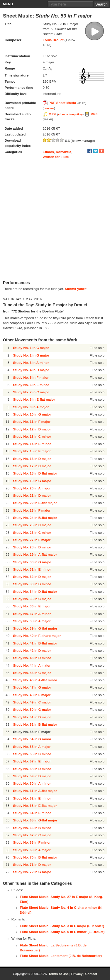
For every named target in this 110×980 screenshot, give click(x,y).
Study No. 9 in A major (31, 407)
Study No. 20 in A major (32, 488)
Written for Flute (56, 157)
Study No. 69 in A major (32, 850)
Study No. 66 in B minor (32, 828)
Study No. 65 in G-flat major (35, 820)
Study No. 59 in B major (32, 776)
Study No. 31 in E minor (32, 569)
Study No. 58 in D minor (32, 769)
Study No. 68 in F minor (32, 842)
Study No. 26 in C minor (32, 533)
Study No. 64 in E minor (32, 813)
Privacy (77, 974)
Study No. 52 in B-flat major (35, 724)
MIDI (52, 114)
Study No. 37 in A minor (32, 614)
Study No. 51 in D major (32, 717)
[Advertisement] (55, 220)
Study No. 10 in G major (32, 414)
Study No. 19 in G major (32, 481)
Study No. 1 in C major (31, 348)
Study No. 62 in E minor (32, 798)
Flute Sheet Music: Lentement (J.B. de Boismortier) (61, 956)
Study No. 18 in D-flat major (35, 473)
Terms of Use (58, 974)
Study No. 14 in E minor (32, 444)
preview (49, 108)
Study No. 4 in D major (31, 370)
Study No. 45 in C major (32, 673)
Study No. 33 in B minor (32, 584)
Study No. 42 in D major (32, 651)
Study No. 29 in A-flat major (35, 555)
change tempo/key (70, 114)
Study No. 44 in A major (32, 666)
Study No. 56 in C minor (32, 754)
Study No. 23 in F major (32, 510)
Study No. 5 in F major (31, 378)
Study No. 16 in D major (32, 459)
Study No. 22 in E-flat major (35, 503)
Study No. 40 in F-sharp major (37, 636)
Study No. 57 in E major (32, 761)
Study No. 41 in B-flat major (35, 643)
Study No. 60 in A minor (32, 783)
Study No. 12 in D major (32, 429)
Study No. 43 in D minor (32, 658)
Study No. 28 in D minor (32, 547)
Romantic (63, 152)
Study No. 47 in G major (32, 687)
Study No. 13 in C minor (32, 437)
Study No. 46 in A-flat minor (35, 680)
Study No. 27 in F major (32, 540)
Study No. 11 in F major (32, 422)
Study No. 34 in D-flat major (35, 592)
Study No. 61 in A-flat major (35, 791)
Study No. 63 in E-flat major (35, 806)
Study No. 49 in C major (32, 702)
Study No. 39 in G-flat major (35, 628)
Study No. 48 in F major (32, 695)
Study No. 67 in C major (32, 835)
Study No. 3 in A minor (31, 363)
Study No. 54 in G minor (32, 739)
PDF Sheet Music (62, 103)
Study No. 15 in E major (32, 451)
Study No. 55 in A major (32, 747)
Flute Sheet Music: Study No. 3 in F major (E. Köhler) (62, 926)
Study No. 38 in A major (32, 621)
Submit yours (76, 289)
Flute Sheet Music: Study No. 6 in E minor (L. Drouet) (62, 932)
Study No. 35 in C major (32, 599)
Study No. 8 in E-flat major (34, 399)
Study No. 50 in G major (32, 710)
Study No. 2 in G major (31, 355)
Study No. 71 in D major (32, 865)
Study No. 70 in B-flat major (35, 857)
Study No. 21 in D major (32, 496)
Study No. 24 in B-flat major (35, 518)
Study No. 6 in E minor (31, 385)
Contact (91, 974)
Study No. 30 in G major (32, 562)
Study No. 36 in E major (32, 606)
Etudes (48, 152)
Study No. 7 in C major (31, 392)
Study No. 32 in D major (32, 577)
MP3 (94, 114)
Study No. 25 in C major (32, 525)
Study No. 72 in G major (32, 872)
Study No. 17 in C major (32, 466)
